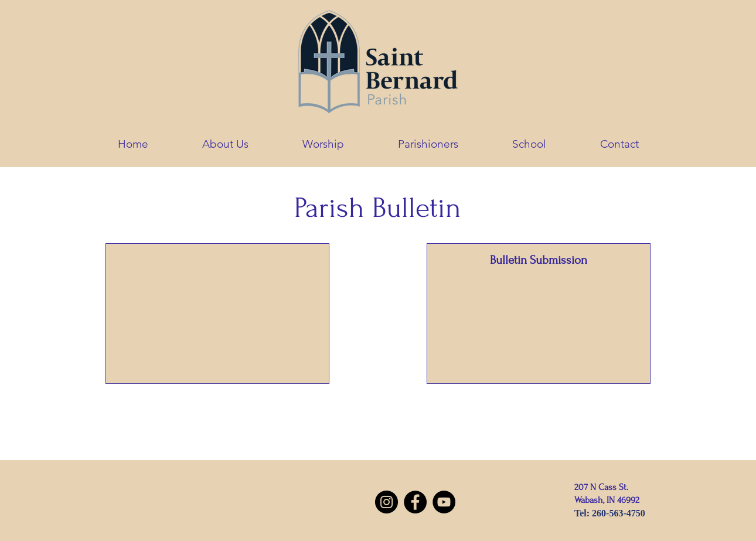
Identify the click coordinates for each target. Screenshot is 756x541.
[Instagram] (386, 502)
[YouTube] (444, 502)
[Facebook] (415, 502)
